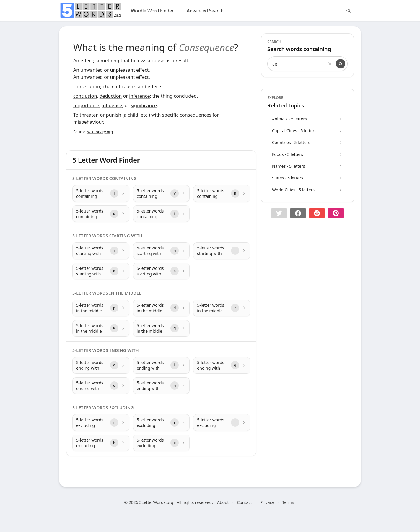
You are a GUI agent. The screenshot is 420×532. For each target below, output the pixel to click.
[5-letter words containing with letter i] (161, 214)
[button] (279, 213)
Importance (86, 105)
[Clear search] (330, 64)
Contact (244, 502)
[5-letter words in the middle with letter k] (101, 328)
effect (87, 61)
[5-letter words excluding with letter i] (222, 423)
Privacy (267, 502)
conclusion (85, 96)
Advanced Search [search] (205, 11)
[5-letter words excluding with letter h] (101, 443)
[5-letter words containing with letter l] (101, 194)
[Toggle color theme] (349, 11)
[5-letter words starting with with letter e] (101, 271)
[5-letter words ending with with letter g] (222, 365)
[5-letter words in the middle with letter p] (101, 308)
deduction (111, 96)
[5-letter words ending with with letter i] (161, 365)
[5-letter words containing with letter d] (101, 214)
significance (144, 105)
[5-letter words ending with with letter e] (101, 386)
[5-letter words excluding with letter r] (101, 423)
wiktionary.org (100, 132)
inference (139, 96)
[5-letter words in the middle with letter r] (222, 308)
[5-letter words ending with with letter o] (101, 365)
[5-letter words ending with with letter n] (161, 386)
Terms (288, 502)
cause (158, 61)
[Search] (341, 64)
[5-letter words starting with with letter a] (161, 271)
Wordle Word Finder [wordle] (152, 11)
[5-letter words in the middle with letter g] (161, 328)
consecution (87, 87)
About (223, 502)
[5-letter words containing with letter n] (222, 194)
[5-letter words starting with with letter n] (161, 251)
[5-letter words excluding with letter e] (161, 443)
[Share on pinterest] (336, 213)
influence (112, 105)
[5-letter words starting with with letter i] (101, 251)
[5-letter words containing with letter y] (161, 194)
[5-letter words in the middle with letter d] (161, 308)
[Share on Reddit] (317, 213)
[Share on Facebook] (298, 213)
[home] (91, 10)
